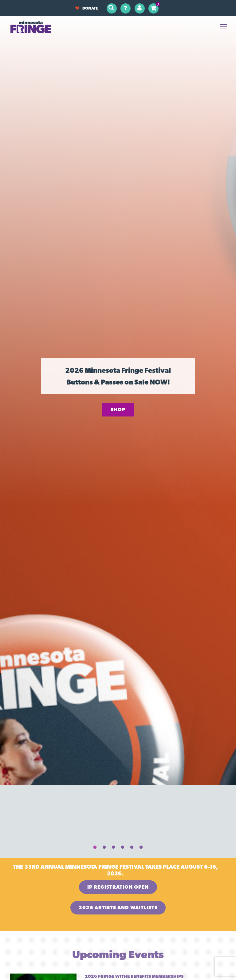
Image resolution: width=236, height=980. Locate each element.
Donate (87, 8)
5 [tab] (132, 847)
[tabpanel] (118, 388)
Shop (118, 410)
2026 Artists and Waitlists (118, 908)
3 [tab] (113, 847)
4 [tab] (123, 847)
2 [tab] (104, 847)
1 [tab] (95, 847)
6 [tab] (141, 847)
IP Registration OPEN (118, 887)
